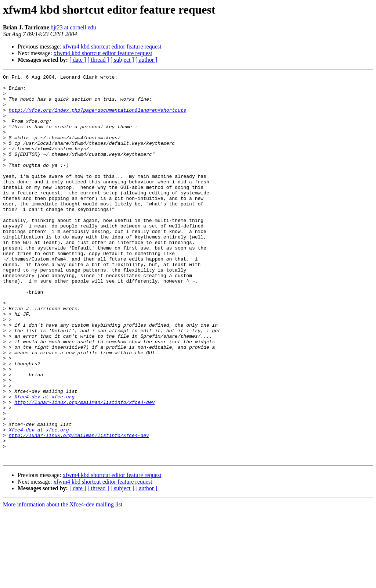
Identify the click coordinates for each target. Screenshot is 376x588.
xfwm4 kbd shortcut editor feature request (112, 46)
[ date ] (78, 60)
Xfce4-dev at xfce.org (44, 462)
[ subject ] (122, 60)
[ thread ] (98, 60)
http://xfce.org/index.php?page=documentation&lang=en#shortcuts (98, 118)
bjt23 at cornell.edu (73, 27)
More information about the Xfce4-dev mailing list (63, 582)
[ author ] (147, 60)
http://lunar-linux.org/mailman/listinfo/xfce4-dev (84, 468)
